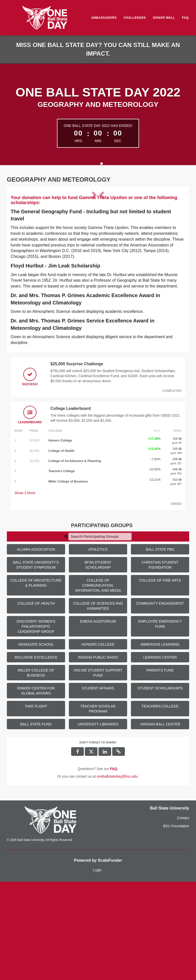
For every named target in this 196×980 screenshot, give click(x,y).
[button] (24, 239)
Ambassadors (104, 18)
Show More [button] (25, 591)
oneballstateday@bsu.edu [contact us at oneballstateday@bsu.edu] (117, 875)
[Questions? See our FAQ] (114, 867)
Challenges (135, 18)
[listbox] (98, 239)
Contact (183, 916)
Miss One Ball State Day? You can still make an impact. (98, 49)
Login (97, 968)
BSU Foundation (176, 924)
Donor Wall (164, 18)
